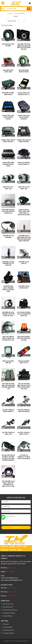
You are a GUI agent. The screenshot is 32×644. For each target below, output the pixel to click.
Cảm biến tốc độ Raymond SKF (24, 287)
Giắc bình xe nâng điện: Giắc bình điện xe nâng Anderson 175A (8, 386)
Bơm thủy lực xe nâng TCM (24, 188)
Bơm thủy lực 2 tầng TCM (8, 188)
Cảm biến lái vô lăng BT (24, 263)
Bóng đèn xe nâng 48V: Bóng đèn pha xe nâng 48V (8, 211)
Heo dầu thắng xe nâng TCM (8, 433)
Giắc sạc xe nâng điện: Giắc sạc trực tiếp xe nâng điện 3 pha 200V (24, 386)
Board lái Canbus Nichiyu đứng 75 (24, 164)
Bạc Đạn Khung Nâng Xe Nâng (24, 71)
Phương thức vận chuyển (9, 613)
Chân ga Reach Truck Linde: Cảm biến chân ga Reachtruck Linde (24, 212)
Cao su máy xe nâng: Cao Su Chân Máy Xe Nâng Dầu (24, 314)
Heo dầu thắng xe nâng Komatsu (8, 411)
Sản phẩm (13, 550)
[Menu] (3, 3)
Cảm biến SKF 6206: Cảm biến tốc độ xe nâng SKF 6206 (8, 314)
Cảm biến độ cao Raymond (8, 237)
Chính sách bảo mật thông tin (10, 610)
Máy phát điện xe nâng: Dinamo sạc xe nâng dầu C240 (8, 338)
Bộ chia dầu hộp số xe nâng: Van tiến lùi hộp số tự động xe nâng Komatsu (8, 458)
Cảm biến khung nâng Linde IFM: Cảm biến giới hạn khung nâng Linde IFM (24, 238)
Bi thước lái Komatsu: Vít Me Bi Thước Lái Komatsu (24, 457)
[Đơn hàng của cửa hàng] (16, 21)
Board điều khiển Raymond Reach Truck (8, 164)
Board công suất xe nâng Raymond (24, 141)
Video (25, 547)
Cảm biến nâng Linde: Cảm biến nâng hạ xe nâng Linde (8, 289)
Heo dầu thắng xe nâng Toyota (24, 433)
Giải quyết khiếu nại (7, 616)
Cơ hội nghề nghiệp (7, 627)
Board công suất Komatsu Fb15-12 (24, 94)
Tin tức (19, 547)
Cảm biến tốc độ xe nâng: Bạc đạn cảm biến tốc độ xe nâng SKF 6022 (24, 47)
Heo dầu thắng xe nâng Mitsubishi (24, 411)
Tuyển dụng (4, 550)
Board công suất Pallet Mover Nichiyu (8, 117)
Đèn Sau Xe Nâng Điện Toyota (24, 362)
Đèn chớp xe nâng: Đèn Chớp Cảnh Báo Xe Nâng (24, 338)
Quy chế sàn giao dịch (8, 630)
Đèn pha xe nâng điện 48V (8, 362)
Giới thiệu (12, 547)
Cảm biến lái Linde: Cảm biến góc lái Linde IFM (8, 264)
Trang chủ (10, 13)
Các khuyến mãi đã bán (8, 633)
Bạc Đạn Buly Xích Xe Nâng (8, 45)
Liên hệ (20, 550)
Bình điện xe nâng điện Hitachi (8, 94)
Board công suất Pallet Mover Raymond (24, 117)
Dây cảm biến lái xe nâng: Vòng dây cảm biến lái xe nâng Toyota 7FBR (8, 484)
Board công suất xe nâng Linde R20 (8, 141)
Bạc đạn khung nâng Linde (8, 71)
